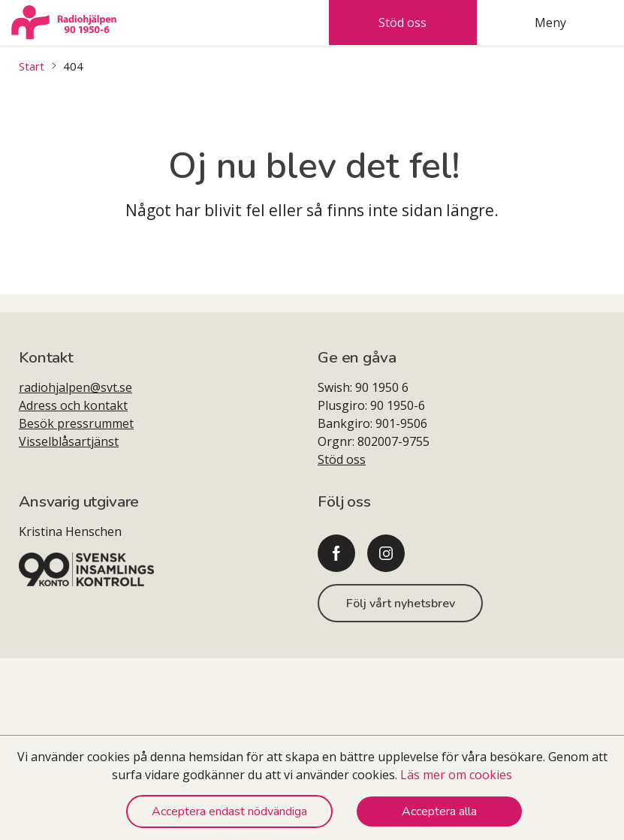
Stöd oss (342, 459)
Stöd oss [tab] (402, 23)
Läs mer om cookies (456, 775)
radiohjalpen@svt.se (75, 387)
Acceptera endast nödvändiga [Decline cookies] (229, 811)
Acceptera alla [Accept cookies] (439, 811)
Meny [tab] (550, 23)
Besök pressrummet (76, 423)
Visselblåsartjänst (69, 441)
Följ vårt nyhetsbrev (401, 604)
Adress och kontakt (73, 405)
